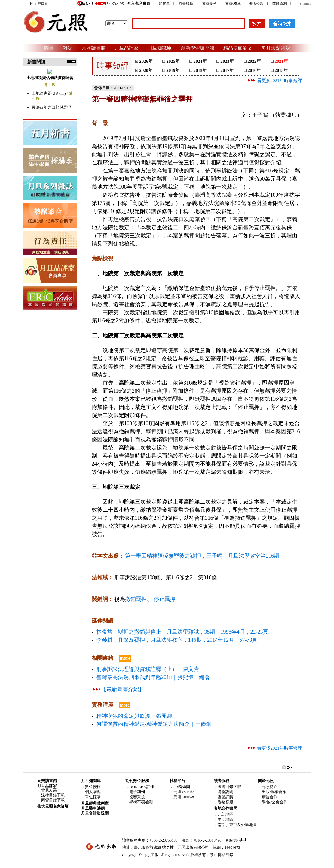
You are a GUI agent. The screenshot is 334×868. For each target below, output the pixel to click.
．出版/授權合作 (272, 792)
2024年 (200, 61)
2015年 (281, 70)
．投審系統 (135, 797)
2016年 (254, 70)
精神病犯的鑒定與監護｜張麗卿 (134, 716)
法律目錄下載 (53, 795)
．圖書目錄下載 (227, 787)
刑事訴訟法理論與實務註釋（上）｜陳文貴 (148, 669)
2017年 (227, 70)
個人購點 (93, 792)
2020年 (146, 70)
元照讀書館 (93, 48)
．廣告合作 (268, 797)
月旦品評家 (127, 48)
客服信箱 (233, 840)
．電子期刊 (135, 792)
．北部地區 (224, 814)
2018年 (200, 70)
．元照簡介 (268, 787)
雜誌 (68, 48)
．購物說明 (224, 792)
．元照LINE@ (182, 797)
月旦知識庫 (160, 48)
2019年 (173, 70)
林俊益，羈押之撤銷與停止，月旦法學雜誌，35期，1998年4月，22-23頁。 (185, 632)
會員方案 (49, 790)
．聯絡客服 (224, 802)
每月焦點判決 (276, 48)
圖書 (49, 48)
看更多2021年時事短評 (275, 81)
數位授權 (93, 787)
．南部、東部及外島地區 (235, 825)
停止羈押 (164, 599)
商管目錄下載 (53, 800)
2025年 (173, 61)
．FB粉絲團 (180, 787)
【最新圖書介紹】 (123, 689)
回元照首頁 (39, 4)
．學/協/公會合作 (273, 802)
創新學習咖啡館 (198, 48)
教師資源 (280, 3)
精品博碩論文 (238, 48)
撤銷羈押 (136, 599)
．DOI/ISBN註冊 (140, 787)
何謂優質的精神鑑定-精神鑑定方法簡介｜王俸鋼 (154, 724)
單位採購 (93, 797)
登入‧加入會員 (139, 3)
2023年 (227, 61)
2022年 (254, 61)
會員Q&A (233, 3)
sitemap (306, 3)
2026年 (146, 61)
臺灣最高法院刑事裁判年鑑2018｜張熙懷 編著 (153, 677)
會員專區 (209, 3)
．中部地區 (224, 819)
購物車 (164, 3)
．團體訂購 (224, 797)
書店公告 (256, 3)
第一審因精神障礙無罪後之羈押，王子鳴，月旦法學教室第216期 (202, 556)
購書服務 (186, 3)
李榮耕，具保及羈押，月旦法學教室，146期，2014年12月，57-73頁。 (180, 640)
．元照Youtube (182, 792)
